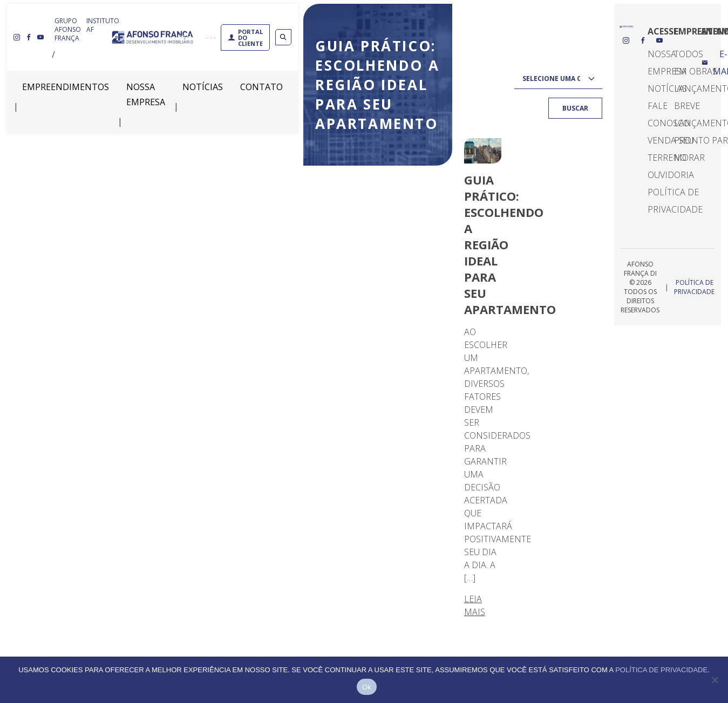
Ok (367, 687)
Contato (261, 87)
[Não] (715, 680)
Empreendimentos (66, 87)
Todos (689, 54)
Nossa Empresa (146, 94)
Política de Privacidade (694, 287)
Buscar (575, 108)
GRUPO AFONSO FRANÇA (68, 29)
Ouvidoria (671, 175)
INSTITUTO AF (103, 25)
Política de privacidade (661, 670)
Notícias (203, 87)
